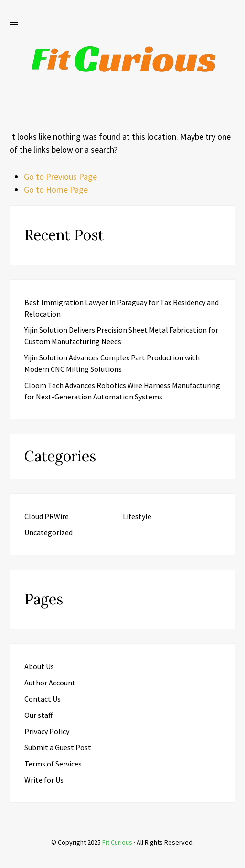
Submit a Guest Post (58, 747)
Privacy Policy (47, 731)
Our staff (38, 715)
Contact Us (43, 699)
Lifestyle (137, 516)
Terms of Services (53, 764)
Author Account (50, 683)
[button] (14, 23)
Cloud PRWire (47, 516)
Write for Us (44, 780)
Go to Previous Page (60, 177)
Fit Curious (117, 842)
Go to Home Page (56, 189)
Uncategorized (48, 532)
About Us (39, 666)
